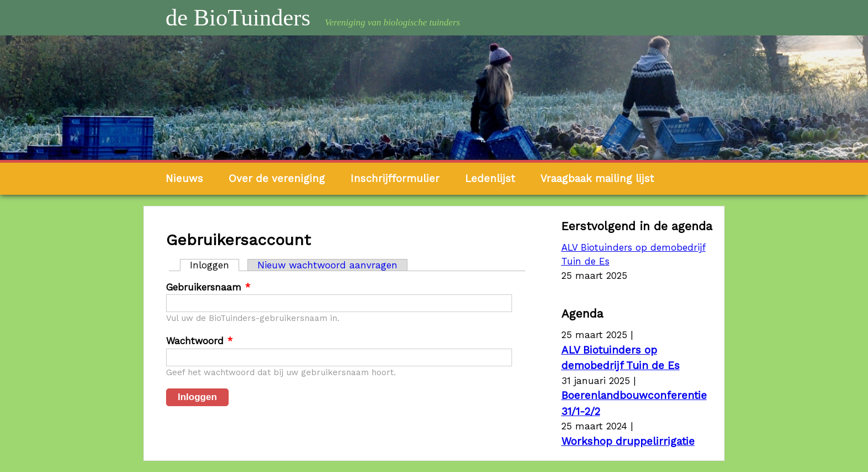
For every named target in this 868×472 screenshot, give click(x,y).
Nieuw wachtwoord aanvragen (327, 265)
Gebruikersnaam (208, 287)
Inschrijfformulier (395, 179)
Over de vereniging (277, 179)
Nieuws (184, 179)
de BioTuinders (238, 17)
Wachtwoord (199, 341)
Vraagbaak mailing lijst (597, 179)
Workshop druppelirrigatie (628, 441)
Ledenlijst (490, 179)
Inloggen (215, 265)
